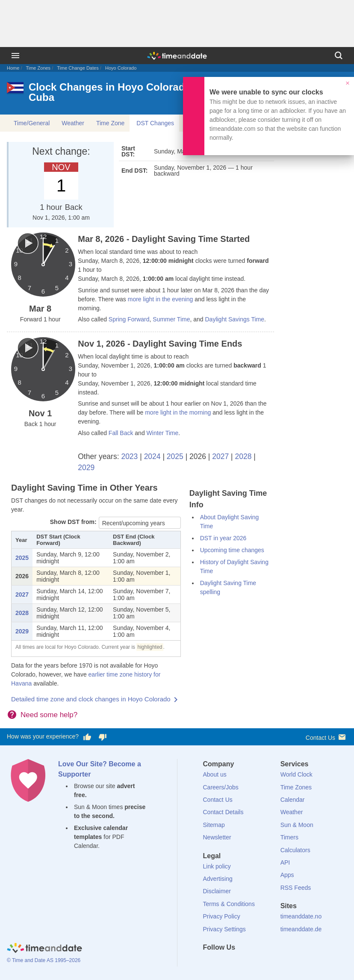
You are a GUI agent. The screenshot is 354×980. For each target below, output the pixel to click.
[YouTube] (267, 963)
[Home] (44, 949)
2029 (86, 468)
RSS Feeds (296, 888)
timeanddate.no (301, 916)
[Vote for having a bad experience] (103, 737)
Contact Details (223, 812)
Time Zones (38, 68)
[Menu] (15, 56)
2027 (220, 456)
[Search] (339, 56)
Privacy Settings (224, 929)
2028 (243, 456)
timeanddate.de (301, 929)
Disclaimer (217, 891)
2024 (152, 456)
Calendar (293, 800)
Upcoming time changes (232, 550)
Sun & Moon (297, 825)
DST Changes (155, 123)
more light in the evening (161, 299)
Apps (287, 875)
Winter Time (163, 433)
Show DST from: (73, 522)
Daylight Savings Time (235, 319)
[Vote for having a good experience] (87, 737)
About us (215, 774)
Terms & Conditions (229, 904)
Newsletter (217, 837)
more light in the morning (178, 412)
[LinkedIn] (238, 963)
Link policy (217, 866)
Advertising (218, 879)
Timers (289, 837)
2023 (129, 456)
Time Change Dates (78, 68)
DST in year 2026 (223, 538)
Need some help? (49, 715)
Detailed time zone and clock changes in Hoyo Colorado (91, 699)
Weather (73, 123)
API (285, 862)
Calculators (295, 850)
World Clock (296, 774)
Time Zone (110, 123)
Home (13, 68)
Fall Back (121, 433)
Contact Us (326, 737)
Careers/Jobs (221, 787)
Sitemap (214, 825)
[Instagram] (253, 963)
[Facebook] (209, 963)
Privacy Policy (222, 916)
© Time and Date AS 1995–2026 (44, 960)
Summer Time (171, 319)
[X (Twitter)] (224, 963)
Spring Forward (129, 319)
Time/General (32, 123)
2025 (175, 456)
